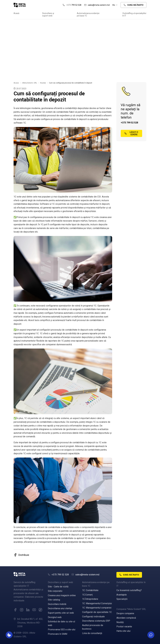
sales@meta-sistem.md (97, 5)
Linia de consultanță (92, 633)
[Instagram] (22, 610)
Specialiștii (122, 599)
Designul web (55, 617)
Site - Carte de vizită (58, 587)
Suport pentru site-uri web (61, 613)
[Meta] (29, 575)
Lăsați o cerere (131, 133)
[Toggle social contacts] (151, 635)
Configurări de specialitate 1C (97, 612)
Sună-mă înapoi (133, 5)
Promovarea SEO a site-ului (62, 630)
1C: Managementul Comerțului (97, 603)
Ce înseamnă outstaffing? (129, 590)
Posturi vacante (124, 627)
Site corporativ (55, 591)
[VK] (40, 610)
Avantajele (122, 595)
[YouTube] (34, 610)
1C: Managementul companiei (97, 608)
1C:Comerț (87, 595)
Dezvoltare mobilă (57, 604)
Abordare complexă (126, 618)
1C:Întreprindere (90, 599)
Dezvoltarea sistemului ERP (96, 621)
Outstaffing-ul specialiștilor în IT (134, 14)
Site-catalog (54, 600)
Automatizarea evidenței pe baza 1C (88, 14)
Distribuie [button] (21, 555)
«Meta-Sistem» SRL (29, 83)
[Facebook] (15, 610)
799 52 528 (72, 5)
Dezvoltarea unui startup (60, 608)
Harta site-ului (123, 631)
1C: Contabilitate (90, 590)
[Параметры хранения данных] (9, 635)
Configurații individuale (93, 617)
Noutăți (43, 83)
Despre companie (125, 613)
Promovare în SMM (57, 634)
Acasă (16, 13)
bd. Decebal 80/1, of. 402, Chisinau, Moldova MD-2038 (30, 623)
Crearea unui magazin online (62, 595)
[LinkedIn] (28, 610)
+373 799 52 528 (129, 123)
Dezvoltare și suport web (48, 14)
